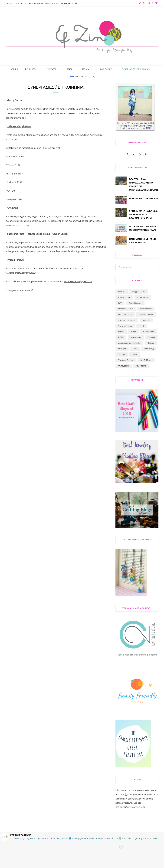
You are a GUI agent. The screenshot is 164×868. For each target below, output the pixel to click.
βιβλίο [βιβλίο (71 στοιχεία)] (121, 338)
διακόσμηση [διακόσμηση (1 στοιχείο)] (136, 338)
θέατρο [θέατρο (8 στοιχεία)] (151, 343)
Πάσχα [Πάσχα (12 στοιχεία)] (121, 332)
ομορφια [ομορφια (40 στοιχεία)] (122, 349)
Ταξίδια (86, 69)
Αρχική (14, 69)
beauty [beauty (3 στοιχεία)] (122, 292)
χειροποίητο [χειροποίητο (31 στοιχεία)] (141, 366)
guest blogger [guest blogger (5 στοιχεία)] (135, 303)
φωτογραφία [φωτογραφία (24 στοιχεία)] (124, 366)
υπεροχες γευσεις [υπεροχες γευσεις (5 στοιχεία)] (126, 361)
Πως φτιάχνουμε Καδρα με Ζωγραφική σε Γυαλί (143, 229)
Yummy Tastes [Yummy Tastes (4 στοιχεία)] (125, 326)
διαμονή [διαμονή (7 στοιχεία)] (151, 338)
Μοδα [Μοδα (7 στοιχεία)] (141, 326)
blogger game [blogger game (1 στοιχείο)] (139, 292)
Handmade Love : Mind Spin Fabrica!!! (143, 241)
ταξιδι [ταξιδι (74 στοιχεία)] (135, 355)
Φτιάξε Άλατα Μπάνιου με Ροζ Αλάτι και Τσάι (51, 3)
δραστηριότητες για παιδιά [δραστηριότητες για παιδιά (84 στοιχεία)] (129, 343)
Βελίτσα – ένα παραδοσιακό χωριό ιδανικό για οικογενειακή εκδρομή (143, 185)
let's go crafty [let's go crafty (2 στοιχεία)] (125, 315)
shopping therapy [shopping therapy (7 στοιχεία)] (127, 321)
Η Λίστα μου (106, 69)
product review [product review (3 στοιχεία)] (146, 315)
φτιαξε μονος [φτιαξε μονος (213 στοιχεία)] (146, 361)
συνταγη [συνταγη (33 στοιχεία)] (122, 355)
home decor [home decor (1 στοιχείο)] (146, 309)
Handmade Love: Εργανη (144, 199)
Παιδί (69, 69)
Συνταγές (51, 69)
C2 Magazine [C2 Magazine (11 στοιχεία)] (124, 298)
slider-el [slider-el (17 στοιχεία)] (146, 321)
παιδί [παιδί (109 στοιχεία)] (135, 349)
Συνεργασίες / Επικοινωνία (136, 69)
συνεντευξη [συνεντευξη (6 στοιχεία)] (149, 349)
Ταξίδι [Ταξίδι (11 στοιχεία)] (133, 332)
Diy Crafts (31, 69)
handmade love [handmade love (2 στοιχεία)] (126, 309)
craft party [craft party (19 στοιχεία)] (143, 298)
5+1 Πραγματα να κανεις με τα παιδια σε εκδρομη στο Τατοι (143, 215)
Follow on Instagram (91, 863)
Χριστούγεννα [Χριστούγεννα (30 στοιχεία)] (149, 332)
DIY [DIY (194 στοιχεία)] (120, 303)
